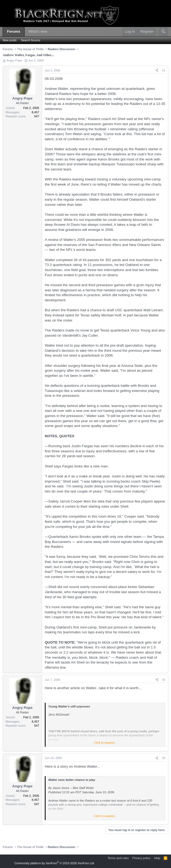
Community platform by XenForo (54, 863)
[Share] (157, 71)
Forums (14, 31)
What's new (38, 31)
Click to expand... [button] (105, 743)
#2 (164, 680)
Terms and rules (118, 858)
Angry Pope (14, 60)
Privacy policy (141, 858)
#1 (164, 70)
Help (157, 858)
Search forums (30, 40)
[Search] (163, 32)
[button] (51, 32)
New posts (10, 40)
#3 (164, 758)
